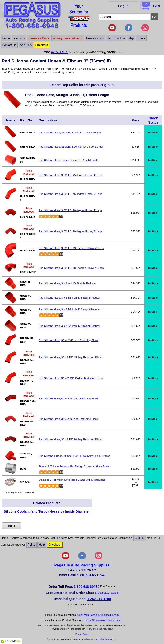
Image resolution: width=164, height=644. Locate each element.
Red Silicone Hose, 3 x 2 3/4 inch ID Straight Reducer (70, 326)
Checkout (42, 45)
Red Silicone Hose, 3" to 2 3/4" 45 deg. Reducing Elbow (71, 378)
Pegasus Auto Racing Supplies (82, 565)
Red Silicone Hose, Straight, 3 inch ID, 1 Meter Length (70, 133)
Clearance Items (39, 38)
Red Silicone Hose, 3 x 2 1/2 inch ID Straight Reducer (70, 309)
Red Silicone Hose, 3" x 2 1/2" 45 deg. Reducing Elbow (70, 357)
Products (19, 38)
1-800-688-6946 (86, 587)
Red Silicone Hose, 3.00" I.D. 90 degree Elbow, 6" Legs (70, 231)
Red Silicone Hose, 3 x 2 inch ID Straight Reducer (67, 283)
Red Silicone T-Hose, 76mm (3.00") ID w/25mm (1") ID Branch (74, 456)
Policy (31, 545)
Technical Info (116, 38)
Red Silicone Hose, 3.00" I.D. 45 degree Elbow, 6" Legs (70, 194)
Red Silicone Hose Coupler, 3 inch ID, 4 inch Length (68, 160)
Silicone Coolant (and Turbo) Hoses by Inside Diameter (47, 511)
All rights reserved (105, 639)
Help (42, 545)
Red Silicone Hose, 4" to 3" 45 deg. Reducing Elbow (69, 398)
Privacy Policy (82, 634)
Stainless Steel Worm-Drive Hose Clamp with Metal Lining (72, 480)
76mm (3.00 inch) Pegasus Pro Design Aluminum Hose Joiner (74, 466)
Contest (140, 538)
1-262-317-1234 (107, 593)
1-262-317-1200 (99, 599)
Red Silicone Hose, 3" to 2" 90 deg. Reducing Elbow (69, 419)
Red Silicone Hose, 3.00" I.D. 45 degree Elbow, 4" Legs (70, 175)
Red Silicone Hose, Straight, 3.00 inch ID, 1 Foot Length (71, 147)
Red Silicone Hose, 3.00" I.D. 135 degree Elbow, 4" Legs (71, 248)
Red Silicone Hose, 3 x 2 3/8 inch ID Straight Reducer (70, 298)
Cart (151, 5)
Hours (141, 38)
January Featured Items (68, 38)
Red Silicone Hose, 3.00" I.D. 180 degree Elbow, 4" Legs (71, 268)
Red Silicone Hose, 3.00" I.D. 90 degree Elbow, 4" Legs (70, 210)
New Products (95, 38)
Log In (123, 6)
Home (6, 38)
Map (131, 38)
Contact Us (9, 45)
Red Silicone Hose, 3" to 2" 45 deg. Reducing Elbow (69, 340)
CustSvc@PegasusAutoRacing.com (98, 615)
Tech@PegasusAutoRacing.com (103, 620)
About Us (26, 45)
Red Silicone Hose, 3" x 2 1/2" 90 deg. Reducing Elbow (70, 439)
